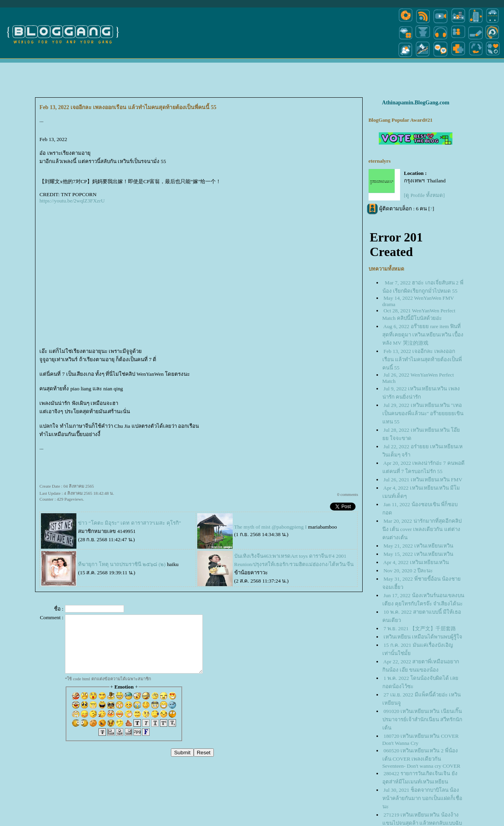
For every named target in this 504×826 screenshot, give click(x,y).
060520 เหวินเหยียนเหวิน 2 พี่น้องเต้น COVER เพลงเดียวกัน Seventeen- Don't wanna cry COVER (422, 758)
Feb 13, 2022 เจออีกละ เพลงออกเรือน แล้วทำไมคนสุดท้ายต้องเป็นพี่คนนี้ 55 (422, 359)
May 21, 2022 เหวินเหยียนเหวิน (418, 546)
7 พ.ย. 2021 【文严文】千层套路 (420, 628)
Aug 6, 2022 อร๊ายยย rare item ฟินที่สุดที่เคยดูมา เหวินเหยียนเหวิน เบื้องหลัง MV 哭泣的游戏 (423, 335)
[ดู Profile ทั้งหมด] (424, 195)
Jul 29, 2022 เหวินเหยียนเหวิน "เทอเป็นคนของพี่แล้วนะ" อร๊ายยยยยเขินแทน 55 (423, 413)
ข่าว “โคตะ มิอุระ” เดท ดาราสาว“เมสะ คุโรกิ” (129, 523)
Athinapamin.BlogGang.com (416, 103)
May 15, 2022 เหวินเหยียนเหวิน (418, 554)
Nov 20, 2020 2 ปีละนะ (408, 571)
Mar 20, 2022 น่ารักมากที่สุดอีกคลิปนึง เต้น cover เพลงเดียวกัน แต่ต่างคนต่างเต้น (422, 529)
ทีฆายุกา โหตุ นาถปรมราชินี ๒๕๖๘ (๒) (122, 564)
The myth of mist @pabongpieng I (271, 527)
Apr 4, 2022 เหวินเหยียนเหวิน (416, 562)
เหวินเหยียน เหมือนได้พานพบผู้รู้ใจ (423, 637)
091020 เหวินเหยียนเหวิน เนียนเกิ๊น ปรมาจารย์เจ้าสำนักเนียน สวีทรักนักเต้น (422, 719)
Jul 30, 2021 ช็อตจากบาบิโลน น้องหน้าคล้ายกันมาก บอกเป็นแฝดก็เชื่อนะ (422, 798)
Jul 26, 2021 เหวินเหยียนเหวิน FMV (423, 480)
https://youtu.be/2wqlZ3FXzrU (72, 201)
